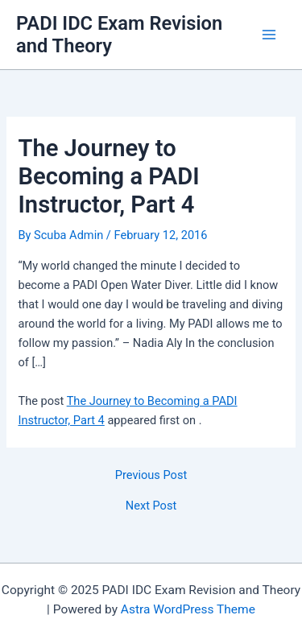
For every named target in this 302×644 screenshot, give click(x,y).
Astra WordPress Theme (188, 609)
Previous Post (151, 475)
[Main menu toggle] (269, 35)
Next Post (151, 506)
